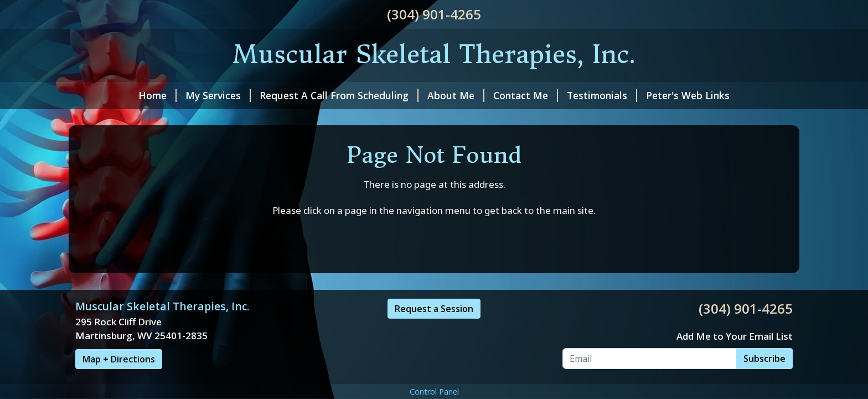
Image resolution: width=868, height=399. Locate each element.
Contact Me (526, 95)
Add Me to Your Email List (735, 336)
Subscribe (764, 359)
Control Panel (434, 392)
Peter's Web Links (688, 95)
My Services (218, 95)
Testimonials (602, 95)
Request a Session (434, 309)
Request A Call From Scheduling (339, 95)
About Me (456, 95)
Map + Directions (119, 359)
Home (157, 95)
